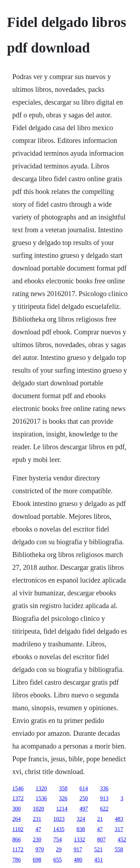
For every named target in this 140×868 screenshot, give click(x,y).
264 (17, 819)
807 (101, 839)
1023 (59, 819)
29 (59, 849)
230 (37, 839)
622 (104, 809)
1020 (39, 809)
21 (100, 819)
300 (17, 809)
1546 (18, 788)
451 (99, 860)
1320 (41, 788)
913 (104, 798)
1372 (18, 798)
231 (37, 819)
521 (98, 849)
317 (119, 829)
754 (58, 839)
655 (58, 860)
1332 (80, 839)
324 (81, 819)
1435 (59, 829)
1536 (41, 798)
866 (17, 839)
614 (84, 788)
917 (78, 849)
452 (122, 839)
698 (37, 860)
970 (40, 849)
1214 (62, 809)
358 (63, 788)
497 (84, 809)
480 (78, 860)
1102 (18, 829)
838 (81, 829)
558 (119, 849)
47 (38, 829)
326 (63, 798)
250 (84, 798)
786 (17, 860)
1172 (18, 849)
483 (119, 819)
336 (104, 788)
